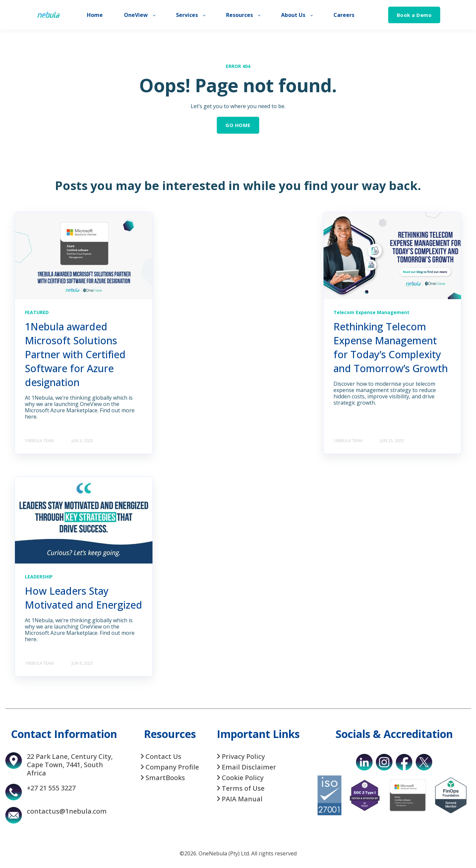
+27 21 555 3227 (51, 788)
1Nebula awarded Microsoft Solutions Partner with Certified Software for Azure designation (75, 354)
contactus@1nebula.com (67, 811)
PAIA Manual (242, 799)
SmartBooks (165, 778)
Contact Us (163, 756)
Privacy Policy (243, 756)
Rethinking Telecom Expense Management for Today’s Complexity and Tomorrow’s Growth (391, 347)
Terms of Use (243, 788)
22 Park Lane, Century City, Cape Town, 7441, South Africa (70, 765)
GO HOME (238, 125)
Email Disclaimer (249, 767)
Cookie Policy (243, 778)
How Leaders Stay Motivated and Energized (84, 598)
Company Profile (172, 767)
